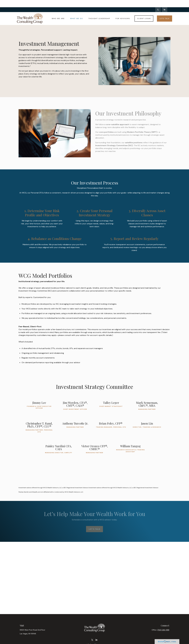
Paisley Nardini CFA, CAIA (59, 440)
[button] (58, 11)
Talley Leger (111, 395)
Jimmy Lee (39, 395)
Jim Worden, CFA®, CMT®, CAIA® (75, 397)
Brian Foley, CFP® (111, 416)
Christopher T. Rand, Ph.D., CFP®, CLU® (39, 418)
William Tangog (130, 439)
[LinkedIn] (165, 2)
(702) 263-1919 (163, 623)
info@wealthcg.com (94, 637)
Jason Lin (147, 416)
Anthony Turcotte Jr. (75, 416)
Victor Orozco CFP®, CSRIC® (95, 440)
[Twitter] (158, 2)
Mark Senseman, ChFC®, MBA (147, 397)
